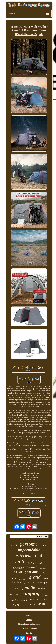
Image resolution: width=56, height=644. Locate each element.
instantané (18, 568)
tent (39, 555)
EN (27, 633)
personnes (23, 579)
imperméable (29, 550)
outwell (24, 600)
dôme (42, 604)
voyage (17, 604)
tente (20, 562)
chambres (14, 600)
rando (40, 563)
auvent (32, 604)
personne (29, 544)
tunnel (32, 567)
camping (30, 593)
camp (16, 588)
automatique (40, 583)
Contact (29, 620)
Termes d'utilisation (29, 628)
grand (35, 577)
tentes (14, 594)
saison (41, 588)
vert (25, 605)
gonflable (32, 572)
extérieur (24, 555)
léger (46, 579)
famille (29, 587)
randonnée (39, 599)
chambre (16, 582)
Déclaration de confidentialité (29, 624)
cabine (13, 579)
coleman (45, 595)
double (44, 545)
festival (17, 572)
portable (43, 568)
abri (14, 545)
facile (32, 563)
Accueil (29, 615)
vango (44, 573)
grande (27, 583)
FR (31, 633)
